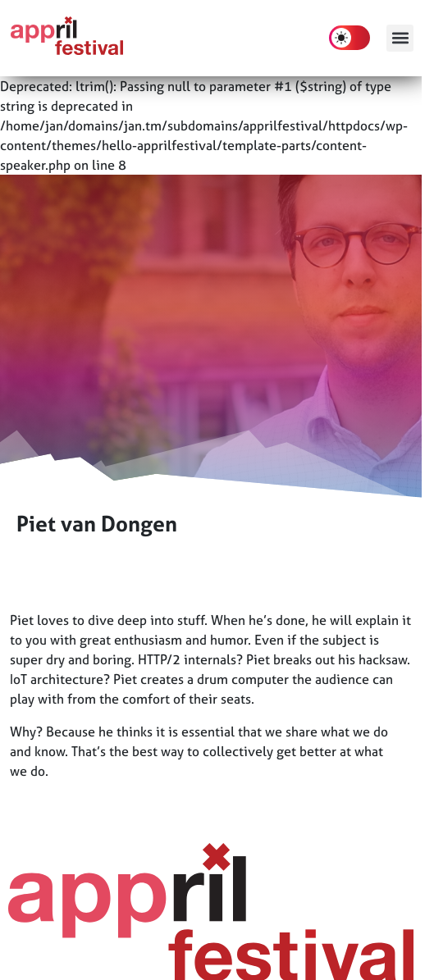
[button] (400, 38)
